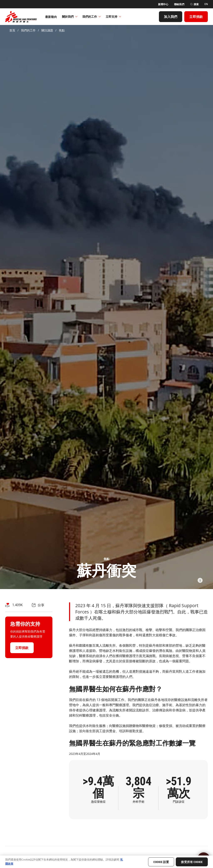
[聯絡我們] (179, 4)
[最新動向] (51, 17)
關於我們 (70, 17)
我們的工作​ (92, 17)
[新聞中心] (163, 4)
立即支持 (113, 17)
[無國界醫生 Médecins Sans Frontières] (21, 17)
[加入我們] (171, 17)
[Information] (200, 580)
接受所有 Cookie (192, 862)
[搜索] (194, 4)
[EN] (206, 4)
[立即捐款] (196, 17)
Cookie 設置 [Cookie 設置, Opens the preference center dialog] (161, 862)
